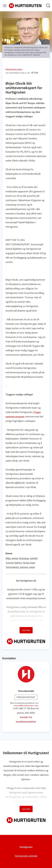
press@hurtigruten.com (26, 705)
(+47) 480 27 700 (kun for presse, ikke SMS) (26, 711)
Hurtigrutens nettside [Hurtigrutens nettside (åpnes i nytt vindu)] (26, 856)
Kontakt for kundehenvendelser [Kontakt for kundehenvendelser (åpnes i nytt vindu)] (26, 719)
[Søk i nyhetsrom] (48, 6)
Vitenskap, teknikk (28, 558)
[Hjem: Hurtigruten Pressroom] (25, 6)
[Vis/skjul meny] (5, 6)
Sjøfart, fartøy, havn (25, 563)
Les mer (26, 630)
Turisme (10, 563)
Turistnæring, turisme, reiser (20, 567)
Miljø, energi (12, 558)
